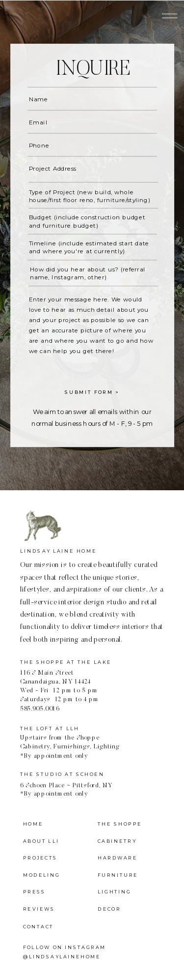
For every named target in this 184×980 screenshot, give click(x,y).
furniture (118, 875)
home (33, 824)
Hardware (118, 858)
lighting (114, 892)
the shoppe (120, 824)
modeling (41, 875)
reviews (39, 909)
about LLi (41, 841)
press (35, 892)
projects (40, 858)
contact (38, 926)
